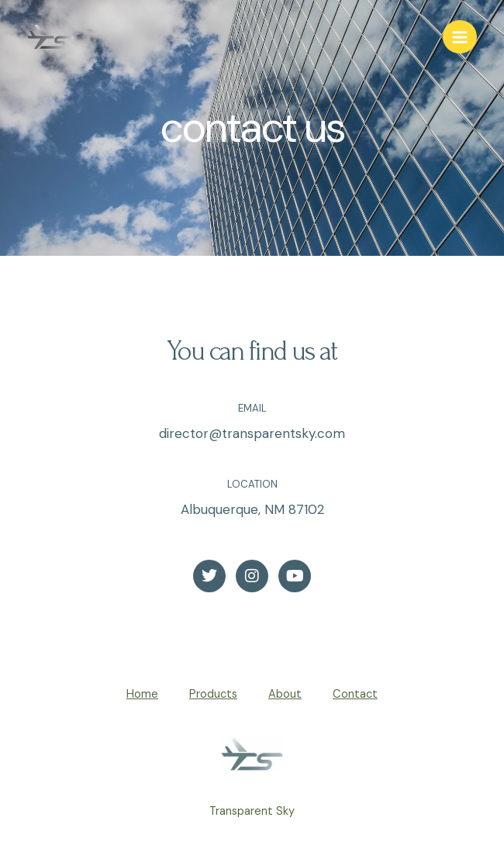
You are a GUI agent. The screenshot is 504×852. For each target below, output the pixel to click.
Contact (355, 694)
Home (142, 694)
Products (213, 694)
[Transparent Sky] (50, 37)
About (285, 694)
